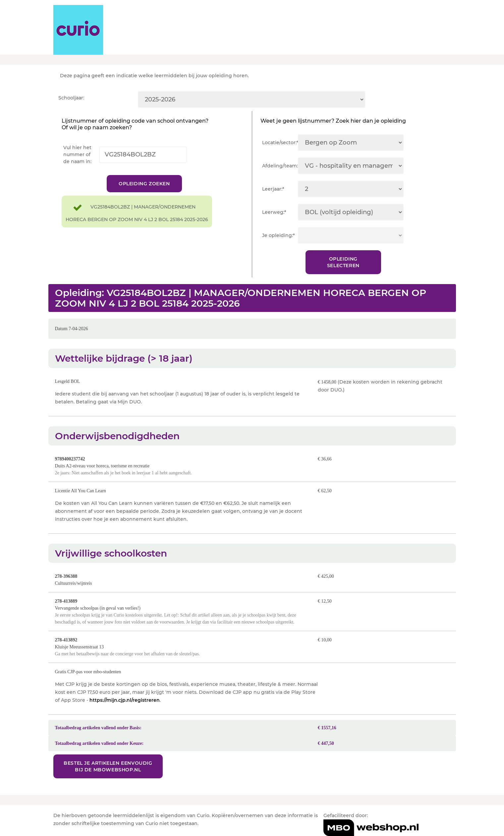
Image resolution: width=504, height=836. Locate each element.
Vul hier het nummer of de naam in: (77, 154)
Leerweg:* (274, 212)
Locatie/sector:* (280, 143)
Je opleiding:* (279, 235)
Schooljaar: (71, 98)
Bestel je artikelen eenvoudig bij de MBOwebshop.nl (108, 766)
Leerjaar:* (273, 189)
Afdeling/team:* (280, 166)
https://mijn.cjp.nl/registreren (125, 700)
